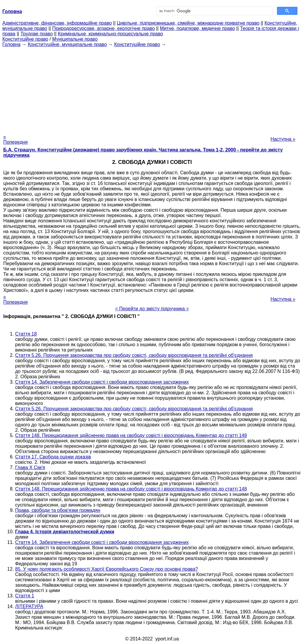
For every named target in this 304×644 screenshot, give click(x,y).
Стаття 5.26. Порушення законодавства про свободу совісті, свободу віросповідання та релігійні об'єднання (134, 355)
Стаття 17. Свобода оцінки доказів (53, 457)
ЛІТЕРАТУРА (29, 606)
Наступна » (283, 139)
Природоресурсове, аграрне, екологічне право (103, 28)
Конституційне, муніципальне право (67, 44)
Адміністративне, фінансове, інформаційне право (57, 23)
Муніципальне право (75, 39)
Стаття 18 (26, 334)
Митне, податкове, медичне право (198, 28)
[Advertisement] (152, 89)
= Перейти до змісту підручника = (152, 309)
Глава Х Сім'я (30, 467)
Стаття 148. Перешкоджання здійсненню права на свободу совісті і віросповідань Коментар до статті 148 (131, 435)
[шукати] (214, 11)
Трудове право (37, 34)
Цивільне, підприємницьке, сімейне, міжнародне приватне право (188, 23)
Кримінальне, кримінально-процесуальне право (110, 34)
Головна (11, 44)
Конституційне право (25, 39)
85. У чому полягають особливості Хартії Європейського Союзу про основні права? (107, 569)
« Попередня (15, 139)
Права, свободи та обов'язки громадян (58, 510)
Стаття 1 (25, 596)
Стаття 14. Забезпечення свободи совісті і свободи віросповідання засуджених (102, 382)
